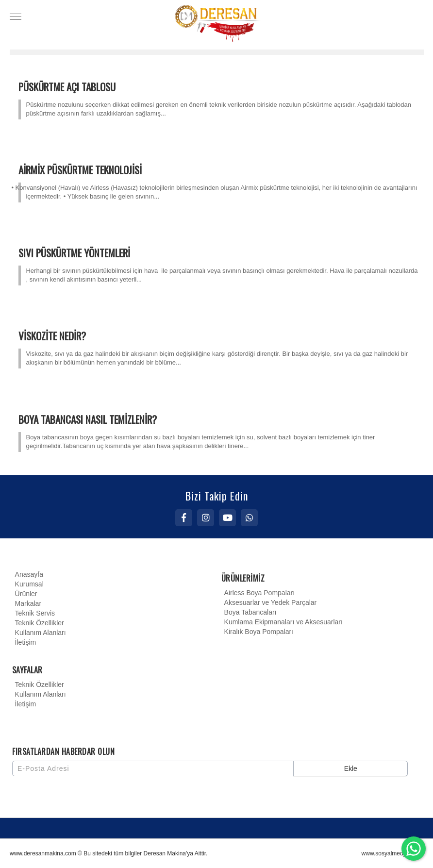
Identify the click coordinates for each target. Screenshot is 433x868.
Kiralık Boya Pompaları (257, 632)
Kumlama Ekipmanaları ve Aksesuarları (282, 622)
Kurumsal (28, 584)
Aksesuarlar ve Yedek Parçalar (269, 602)
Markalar (27, 603)
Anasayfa (28, 574)
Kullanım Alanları (39, 633)
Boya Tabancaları (249, 612)
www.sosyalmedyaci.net (392, 853)
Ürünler (25, 594)
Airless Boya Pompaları (258, 593)
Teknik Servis (33, 613)
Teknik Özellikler (38, 623)
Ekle (351, 768)
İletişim (24, 642)
